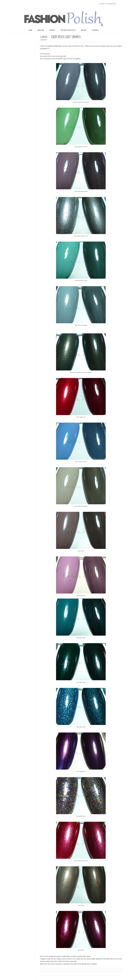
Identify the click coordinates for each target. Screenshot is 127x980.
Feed (48, 4)
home (30, 30)
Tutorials (95, 30)
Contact (52, 30)
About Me (41, 30)
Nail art (84, 30)
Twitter (12, 4)
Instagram (22, 4)
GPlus (33, 4)
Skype (43, 4)
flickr (17, 4)
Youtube (27, 4)
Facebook (7, 4)
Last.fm (38, 4)
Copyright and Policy (68, 30)
